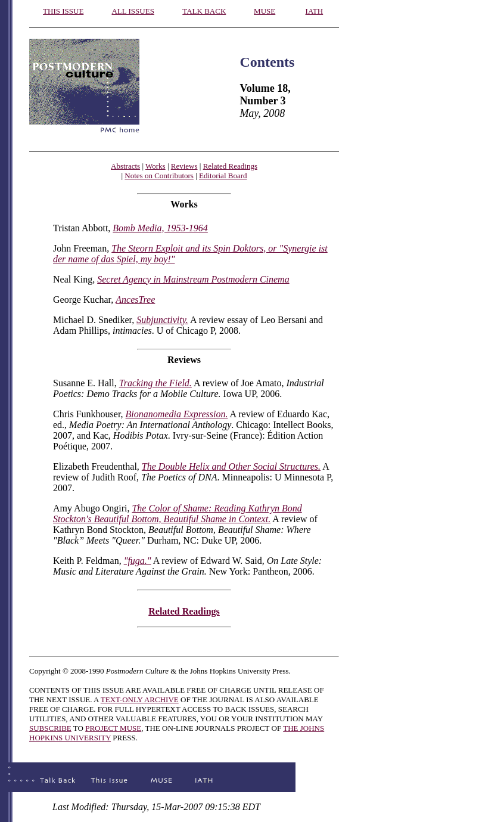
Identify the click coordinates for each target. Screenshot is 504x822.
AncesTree (135, 300)
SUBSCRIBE (50, 728)
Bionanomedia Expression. (177, 414)
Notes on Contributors (159, 176)
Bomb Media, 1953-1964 (160, 228)
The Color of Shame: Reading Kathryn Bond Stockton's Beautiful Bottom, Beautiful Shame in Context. (178, 514)
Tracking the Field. (155, 383)
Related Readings (230, 166)
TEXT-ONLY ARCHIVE (140, 700)
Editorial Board (223, 176)
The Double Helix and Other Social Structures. (231, 466)
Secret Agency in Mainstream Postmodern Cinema (193, 279)
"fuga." (138, 561)
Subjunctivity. (162, 320)
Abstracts (125, 166)
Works (155, 166)
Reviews (184, 166)
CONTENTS (49, 690)
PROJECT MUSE (113, 728)
